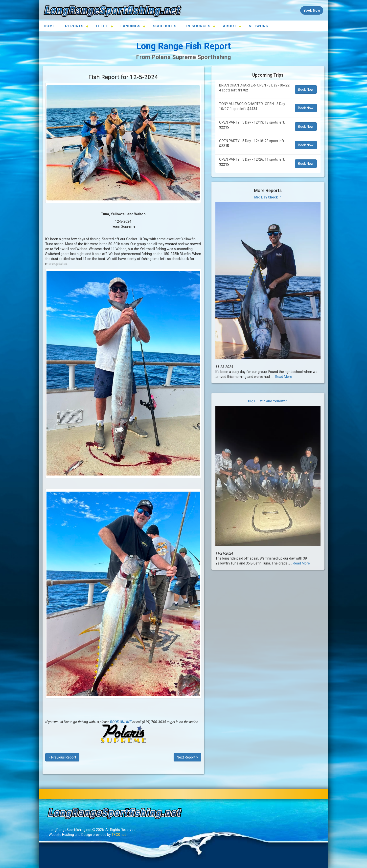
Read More (284, 377)
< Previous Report (62, 757)
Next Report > (187, 757)
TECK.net (119, 835)
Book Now (306, 89)
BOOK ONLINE (121, 722)
